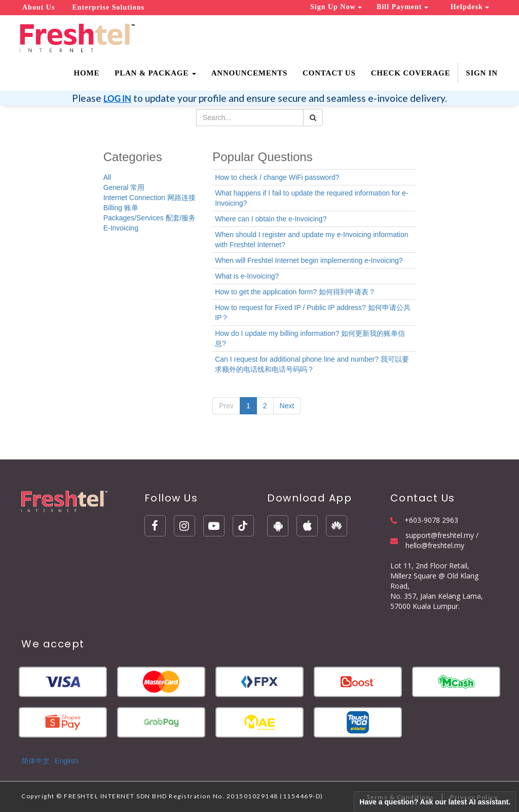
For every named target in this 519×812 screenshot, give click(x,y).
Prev (226, 406)
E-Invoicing (121, 228)
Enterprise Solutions (108, 7)
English (66, 761)
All (107, 177)
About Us (39, 7)
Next (287, 406)
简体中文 (35, 761)
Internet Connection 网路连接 (150, 198)
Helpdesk (470, 7)
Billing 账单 (121, 208)
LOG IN (117, 99)
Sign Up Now (336, 7)
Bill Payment (402, 7)
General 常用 (124, 187)
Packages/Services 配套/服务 (150, 218)
